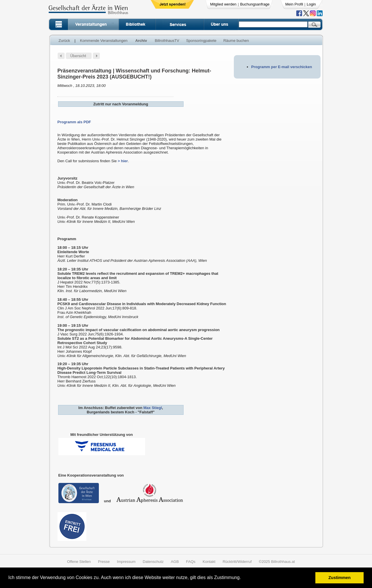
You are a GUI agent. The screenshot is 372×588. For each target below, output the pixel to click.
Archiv (141, 41)
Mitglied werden (223, 4)
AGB (175, 562)
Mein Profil (294, 4)
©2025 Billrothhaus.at (277, 562)
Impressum (126, 562)
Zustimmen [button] (339, 578)
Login (311, 4)
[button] (243, 578)
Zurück (64, 41)
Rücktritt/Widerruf (237, 562)
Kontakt (209, 562)
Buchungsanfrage (255, 4)
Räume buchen (236, 41)
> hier (123, 161)
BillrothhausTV (167, 41)
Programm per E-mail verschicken (282, 67)
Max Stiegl (153, 408)
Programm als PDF (74, 122)
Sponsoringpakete (201, 41)
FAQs (191, 562)
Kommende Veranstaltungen (104, 41)
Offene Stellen (79, 562)
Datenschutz (153, 562)
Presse (104, 562)
